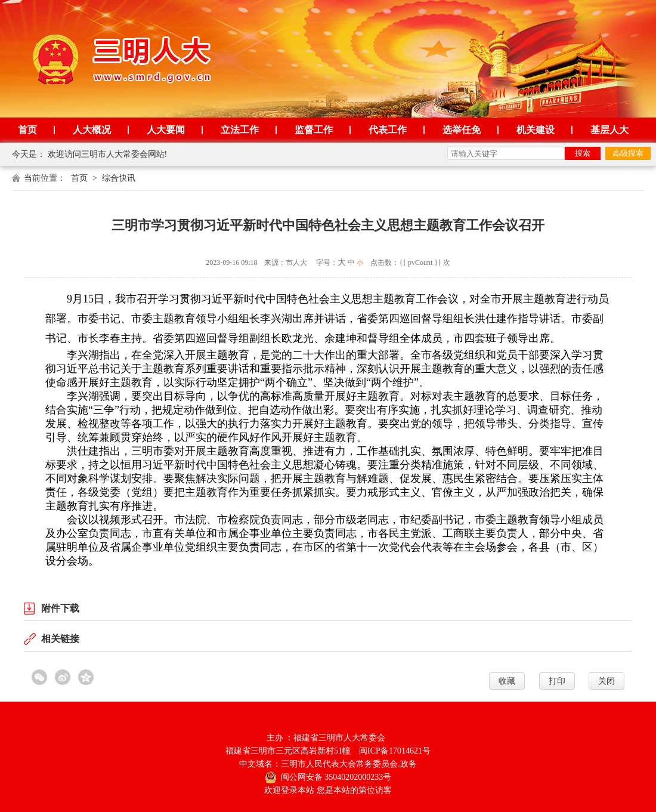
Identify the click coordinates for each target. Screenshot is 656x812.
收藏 (507, 681)
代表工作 (388, 130)
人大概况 (92, 130)
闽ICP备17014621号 (395, 751)
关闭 (607, 681)
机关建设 (536, 130)
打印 (557, 681)
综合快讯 (119, 178)
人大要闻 (166, 130)
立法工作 (240, 130)
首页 (27, 130)
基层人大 (609, 130)
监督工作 (314, 130)
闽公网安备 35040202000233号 (328, 777)
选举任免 (462, 130)
